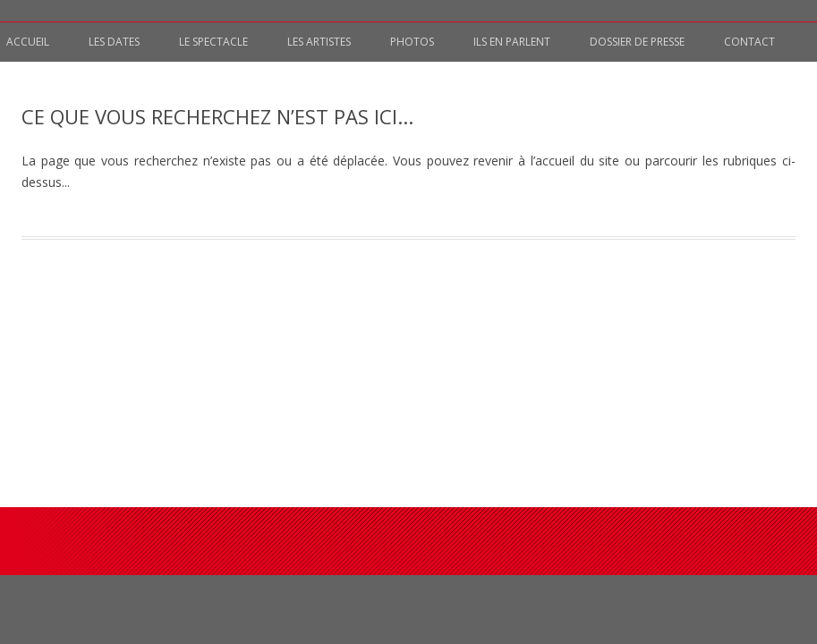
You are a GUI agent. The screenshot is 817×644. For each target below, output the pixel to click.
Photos (412, 42)
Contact (749, 42)
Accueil (28, 42)
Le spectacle (213, 42)
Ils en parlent (512, 42)
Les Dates (114, 42)
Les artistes (319, 42)
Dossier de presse (637, 42)
